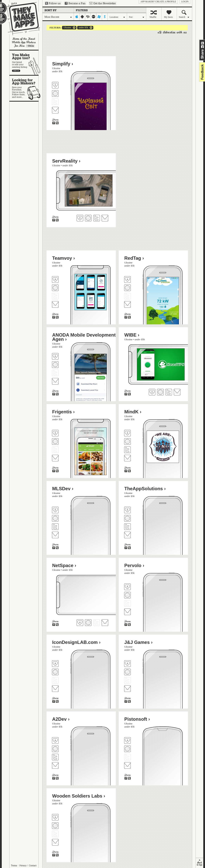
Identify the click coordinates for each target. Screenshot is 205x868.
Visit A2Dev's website (55, 749)
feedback (202, 72)
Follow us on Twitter (53, 3)
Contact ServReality (105, 218)
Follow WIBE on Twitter (169, 392)
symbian (105, 17)
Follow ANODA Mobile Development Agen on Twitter (55, 373)
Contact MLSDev (55, 535)
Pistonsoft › (137, 719)
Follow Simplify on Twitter (55, 102)
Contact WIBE (177, 392)
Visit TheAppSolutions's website (127, 518)
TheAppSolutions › (145, 489)
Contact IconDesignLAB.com (55, 689)
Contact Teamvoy (55, 304)
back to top (199, 863)
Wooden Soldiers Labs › (79, 796)
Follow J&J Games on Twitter (127, 680)
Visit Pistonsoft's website (127, 749)
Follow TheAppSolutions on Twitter (127, 527)
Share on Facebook (202, 47)
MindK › (133, 412)
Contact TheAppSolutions (127, 535)
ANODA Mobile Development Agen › (84, 337)
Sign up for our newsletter (103, 3)
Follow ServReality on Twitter (97, 218)
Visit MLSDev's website (55, 518)
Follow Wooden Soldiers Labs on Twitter (55, 834)
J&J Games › (138, 642)
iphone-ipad (77, 17)
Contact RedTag (127, 304)
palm (94, 17)
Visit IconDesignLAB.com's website (55, 672)
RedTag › (134, 258)
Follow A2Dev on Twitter (55, 757)
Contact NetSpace (105, 623)
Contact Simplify (55, 110)
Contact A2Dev (55, 765)
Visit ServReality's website (88, 218)
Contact (33, 865)
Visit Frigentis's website (55, 441)
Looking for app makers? (26, 88)
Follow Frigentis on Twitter (55, 450)
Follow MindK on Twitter (127, 450)
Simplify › (63, 64)
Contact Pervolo (127, 612)
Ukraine (67, 28)
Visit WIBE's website (160, 392)
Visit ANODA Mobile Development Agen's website (55, 365)
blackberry (88, 17)
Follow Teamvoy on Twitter (55, 296)
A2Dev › (61, 719)
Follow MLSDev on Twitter (55, 527)
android (82, 17)
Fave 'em (55, 85)
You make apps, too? (26, 63)
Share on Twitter (202, 43)
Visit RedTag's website (127, 288)
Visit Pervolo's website (127, 595)
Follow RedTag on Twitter (127, 296)
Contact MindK (127, 458)
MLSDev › (63, 489)
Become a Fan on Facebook (75, 3)
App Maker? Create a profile (158, 2)
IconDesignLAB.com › (76, 642)
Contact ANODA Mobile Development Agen (55, 381)
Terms (14, 865)
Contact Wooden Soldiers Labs (55, 842)
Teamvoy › (64, 258)
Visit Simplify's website (55, 93)
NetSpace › (64, 565)
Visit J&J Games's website (127, 672)
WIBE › (132, 335)
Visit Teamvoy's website (55, 288)
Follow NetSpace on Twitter (97, 623)
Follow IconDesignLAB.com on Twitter (55, 680)
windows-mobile (99, 17)
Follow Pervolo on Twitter (127, 603)
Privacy (23, 865)
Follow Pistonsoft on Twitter (127, 757)
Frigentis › (63, 412)
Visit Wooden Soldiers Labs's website (55, 826)
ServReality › (66, 161)
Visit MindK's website (127, 441)
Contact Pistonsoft (127, 765)
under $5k (83, 28)
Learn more (30, 46)
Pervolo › (134, 565)
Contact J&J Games (127, 689)
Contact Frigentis (55, 458)
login (185, 2)
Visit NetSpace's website (88, 623)
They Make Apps (21, 19)
